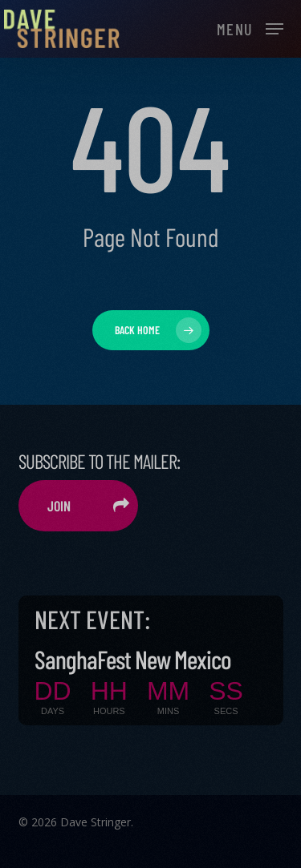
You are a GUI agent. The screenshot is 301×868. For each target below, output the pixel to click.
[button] (250, 27)
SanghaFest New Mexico (133, 659)
